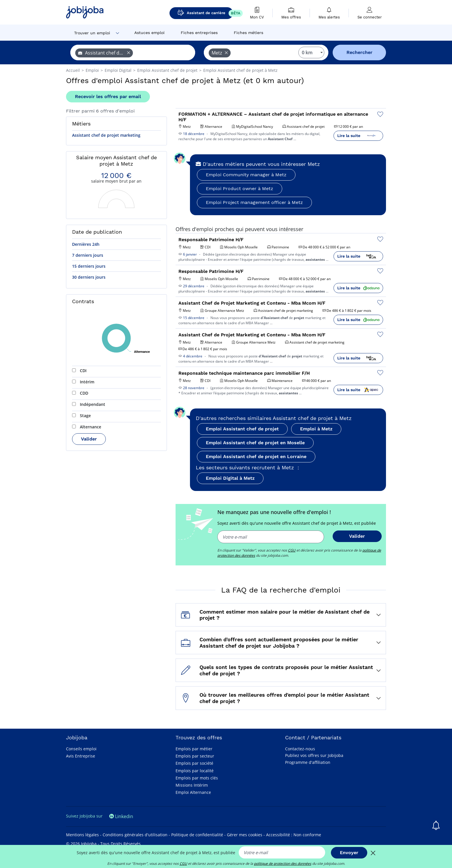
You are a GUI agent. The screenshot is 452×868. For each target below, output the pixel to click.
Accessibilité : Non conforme (294, 835)
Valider (89, 439)
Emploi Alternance (193, 792)
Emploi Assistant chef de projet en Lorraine (256, 457)
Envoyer (349, 853)
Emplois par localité (195, 771)
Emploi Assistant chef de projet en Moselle (255, 443)
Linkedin (121, 816)
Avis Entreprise (81, 756)
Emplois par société (194, 763)
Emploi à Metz (316, 429)
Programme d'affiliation (308, 762)
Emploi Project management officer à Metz (254, 202)
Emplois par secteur (195, 756)
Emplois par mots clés (197, 778)
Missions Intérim (192, 785)
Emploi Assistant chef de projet (242, 429)
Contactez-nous (300, 749)
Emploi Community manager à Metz (246, 175)
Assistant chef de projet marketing (106, 135)
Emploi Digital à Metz (230, 478)
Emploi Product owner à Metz (240, 189)
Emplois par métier (194, 749)
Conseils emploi (81, 749)
